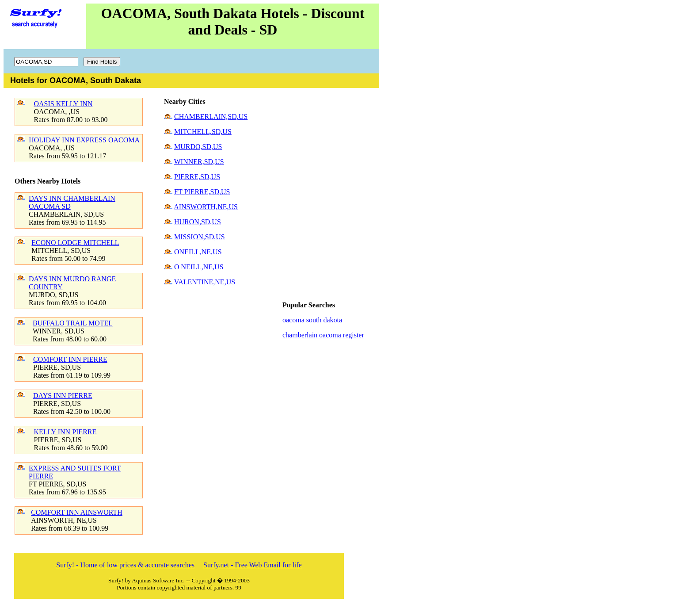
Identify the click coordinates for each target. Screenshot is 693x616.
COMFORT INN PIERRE (70, 359)
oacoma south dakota (312, 320)
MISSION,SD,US (200, 237)
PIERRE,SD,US (197, 177)
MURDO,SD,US (198, 147)
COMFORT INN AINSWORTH (77, 512)
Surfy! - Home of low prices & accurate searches (125, 565)
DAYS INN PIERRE (63, 396)
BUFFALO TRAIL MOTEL (73, 323)
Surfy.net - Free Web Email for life (253, 565)
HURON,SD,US (198, 222)
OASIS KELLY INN (63, 104)
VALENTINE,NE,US (205, 282)
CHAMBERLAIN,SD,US (211, 117)
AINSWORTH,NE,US (206, 207)
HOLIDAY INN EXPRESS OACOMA (84, 140)
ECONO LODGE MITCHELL (75, 243)
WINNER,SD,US (199, 162)
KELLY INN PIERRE (65, 432)
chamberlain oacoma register (323, 335)
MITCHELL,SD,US (203, 132)
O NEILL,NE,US (199, 267)
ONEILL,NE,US (198, 252)
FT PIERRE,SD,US (202, 192)
